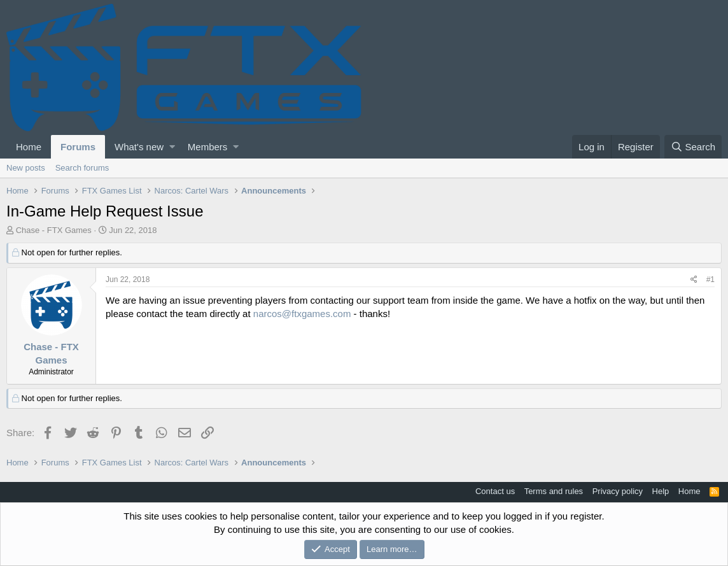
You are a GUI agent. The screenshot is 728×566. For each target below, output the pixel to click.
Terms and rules (554, 491)
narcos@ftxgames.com (302, 314)
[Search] (693, 147)
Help (661, 491)
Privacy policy (618, 491)
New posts (26, 168)
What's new (139, 147)
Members (208, 147)
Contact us (495, 491)
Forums (78, 147)
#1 (710, 279)
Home (29, 147)
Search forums (82, 168)
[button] (172, 147)
